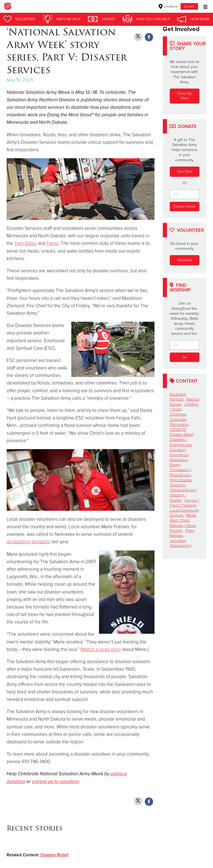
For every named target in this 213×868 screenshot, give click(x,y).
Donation (177, 450)
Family (175, 465)
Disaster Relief (54, 855)
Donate (189, 6)
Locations (168, 6)
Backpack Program (178, 397)
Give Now (185, 172)
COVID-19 (178, 430)
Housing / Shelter (178, 498)
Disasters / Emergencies (181, 442)
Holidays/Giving (183, 490)
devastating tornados (28, 542)
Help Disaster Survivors (181, 483)
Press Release (182, 533)
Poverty (176, 531)
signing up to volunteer (55, 782)
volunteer (178, 541)
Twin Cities (26, 243)
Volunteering (181, 546)
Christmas (178, 414)
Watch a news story (101, 649)
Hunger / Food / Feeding (185, 503)
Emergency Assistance (179, 457)
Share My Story (184, 96)
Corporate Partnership (179, 422)
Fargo (53, 243)
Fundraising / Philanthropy (181, 472)
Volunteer (185, 260)
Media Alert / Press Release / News (183, 520)
